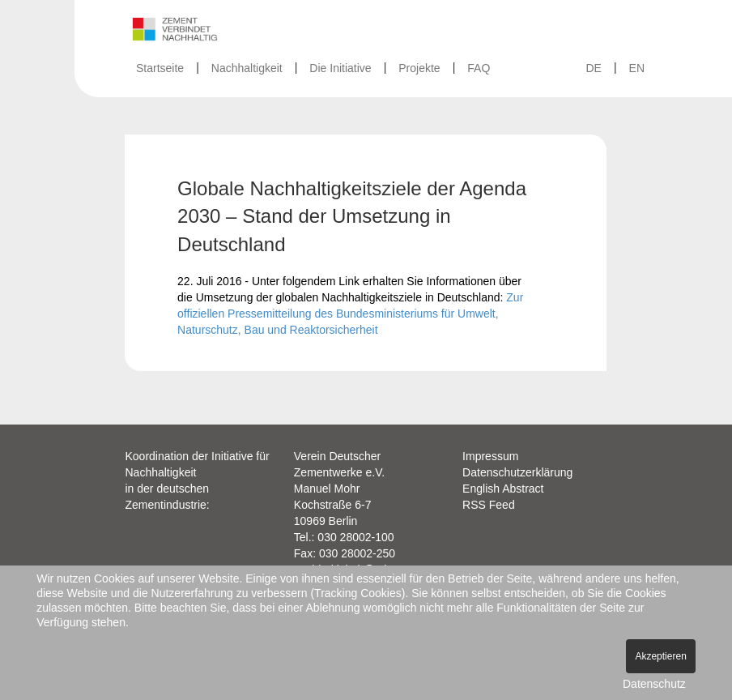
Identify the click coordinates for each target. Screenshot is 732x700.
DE (593, 68)
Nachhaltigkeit (247, 68)
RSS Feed (489, 505)
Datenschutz (654, 684)
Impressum (490, 456)
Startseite (160, 68)
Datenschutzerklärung (517, 472)
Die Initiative (340, 68)
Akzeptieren (660, 656)
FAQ (479, 68)
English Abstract (503, 489)
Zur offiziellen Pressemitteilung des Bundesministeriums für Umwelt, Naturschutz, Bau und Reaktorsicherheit (350, 314)
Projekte (419, 68)
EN (637, 68)
